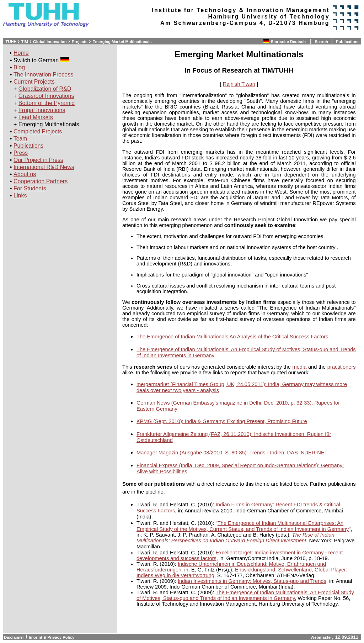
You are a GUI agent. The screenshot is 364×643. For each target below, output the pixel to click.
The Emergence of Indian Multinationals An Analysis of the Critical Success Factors (232, 337)
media (299, 367)
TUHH (11, 42)
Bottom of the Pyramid (47, 103)
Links (20, 196)
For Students (30, 188)
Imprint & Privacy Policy (52, 637)
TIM (25, 42)
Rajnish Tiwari (239, 84)
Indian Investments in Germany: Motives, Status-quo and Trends (252, 581)
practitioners (342, 367)
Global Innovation (50, 42)
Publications (348, 42)
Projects (80, 42)
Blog (19, 67)
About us (25, 174)
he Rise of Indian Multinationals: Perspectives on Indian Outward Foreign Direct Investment (235, 538)
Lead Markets (36, 117)
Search (321, 42)
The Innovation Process (43, 75)
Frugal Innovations (42, 110)
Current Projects (34, 82)
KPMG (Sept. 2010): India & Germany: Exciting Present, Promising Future (222, 421)
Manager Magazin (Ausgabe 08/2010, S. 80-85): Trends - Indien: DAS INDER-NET (232, 453)
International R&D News (44, 167)
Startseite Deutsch (289, 42)
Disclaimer (14, 637)
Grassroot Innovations (46, 96)
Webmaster (321, 637)
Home (21, 53)
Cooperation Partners (41, 181)
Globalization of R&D (45, 89)
